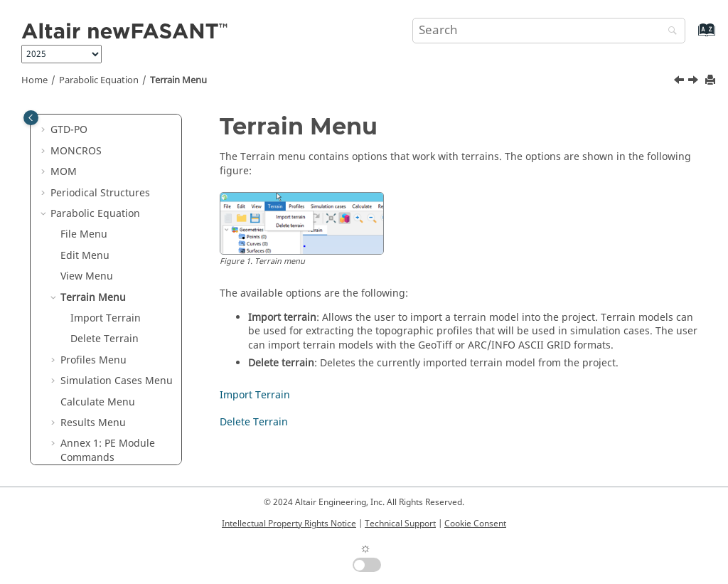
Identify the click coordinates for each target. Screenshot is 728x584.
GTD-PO (69, 130)
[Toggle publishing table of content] (31, 118)
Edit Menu (85, 256)
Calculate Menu (98, 402)
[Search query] (549, 31)
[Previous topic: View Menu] (680, 82)
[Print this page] (712, 81)
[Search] (669, 32)
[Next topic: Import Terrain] (695, 82)
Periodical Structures (100, 193)
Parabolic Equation (99, 80)
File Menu (84, 234)
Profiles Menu (93, 360)
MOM (64, 172)
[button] (45, 130)
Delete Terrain (105, 339)
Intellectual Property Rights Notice (289, 524)
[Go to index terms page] (691, 37)
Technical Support (400, 524)
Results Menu (93, 423)
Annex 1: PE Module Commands (108, 451)
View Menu (87, 276)
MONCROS (76, 151)
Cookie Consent (475, 524)
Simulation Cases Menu (117, 381)
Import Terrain (106, 318)
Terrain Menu (178, 80)
